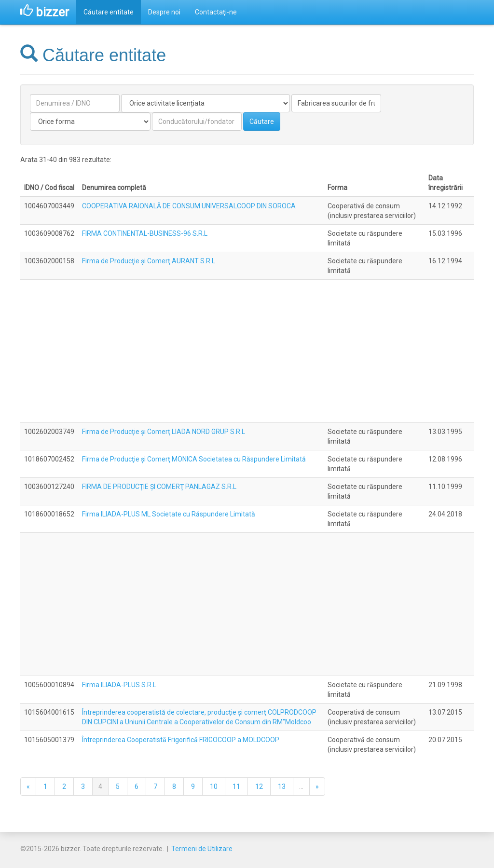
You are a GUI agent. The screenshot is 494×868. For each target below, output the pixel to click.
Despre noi (164, 12)
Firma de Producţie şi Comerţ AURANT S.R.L (149, 261)
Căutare (262, 122)
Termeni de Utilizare (202, 849)
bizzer (45, 12)
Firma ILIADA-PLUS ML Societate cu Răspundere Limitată (169, 514)
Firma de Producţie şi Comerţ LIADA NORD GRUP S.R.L (164, 432)
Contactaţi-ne (216, 12)
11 (236, 787)
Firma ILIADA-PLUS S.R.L (119, 685)
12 (259, 787)
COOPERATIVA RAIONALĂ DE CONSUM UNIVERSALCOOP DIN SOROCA (189, 206)
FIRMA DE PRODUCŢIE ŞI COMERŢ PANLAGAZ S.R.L (159, 487)
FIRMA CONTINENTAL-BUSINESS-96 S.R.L (145, 233)
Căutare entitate (109, 12)
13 (282, 787)
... (301, 787)
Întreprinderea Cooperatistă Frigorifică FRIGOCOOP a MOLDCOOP (181, 740)
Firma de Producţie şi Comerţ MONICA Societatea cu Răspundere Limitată (194, 459)
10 (214, 787)
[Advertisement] (247, 351)
